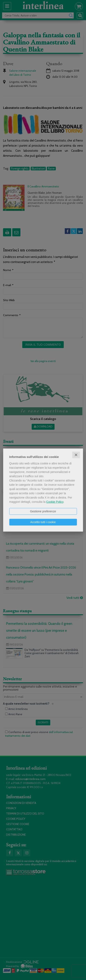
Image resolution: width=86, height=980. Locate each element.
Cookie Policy (55, 502)
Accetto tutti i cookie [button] (43, 522)
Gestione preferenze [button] (43, 511)
